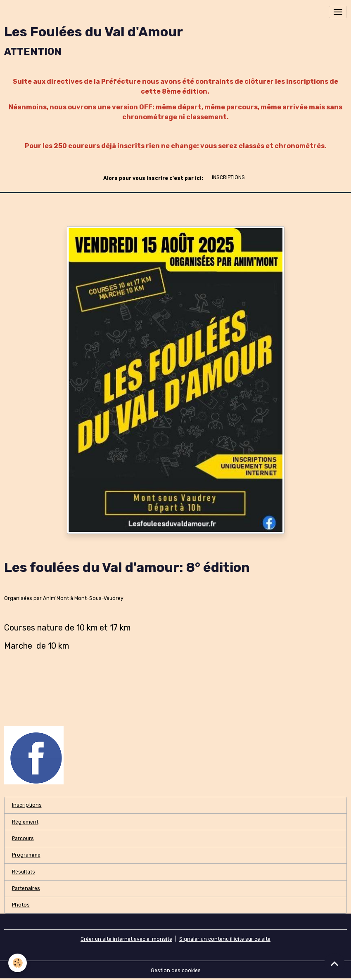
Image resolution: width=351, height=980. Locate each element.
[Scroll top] (334, 963)
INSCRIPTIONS (228, 177)
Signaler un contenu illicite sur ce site (225, 939)
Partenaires (26, 888)
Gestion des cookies (176, 971)
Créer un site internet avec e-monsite (126, 939)
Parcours (23, 838)
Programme (26, 855)
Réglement (25, 822)
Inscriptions (27, 805)
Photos (21, 905)
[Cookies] (18, 963)
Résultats (24, 872)
